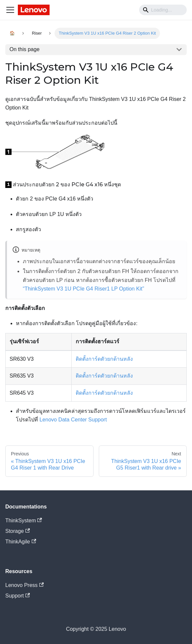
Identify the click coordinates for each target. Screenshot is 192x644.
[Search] (163, 10)
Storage (18, 531)
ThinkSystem (24, 521)
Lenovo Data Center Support (73, 420)
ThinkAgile (21, 542)
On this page (25, 49)
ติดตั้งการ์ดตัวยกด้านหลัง (104, 359)
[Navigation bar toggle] (10, 10)
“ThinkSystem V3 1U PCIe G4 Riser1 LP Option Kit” (83, 289)
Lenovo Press (24, 585)
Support (18, 596)
